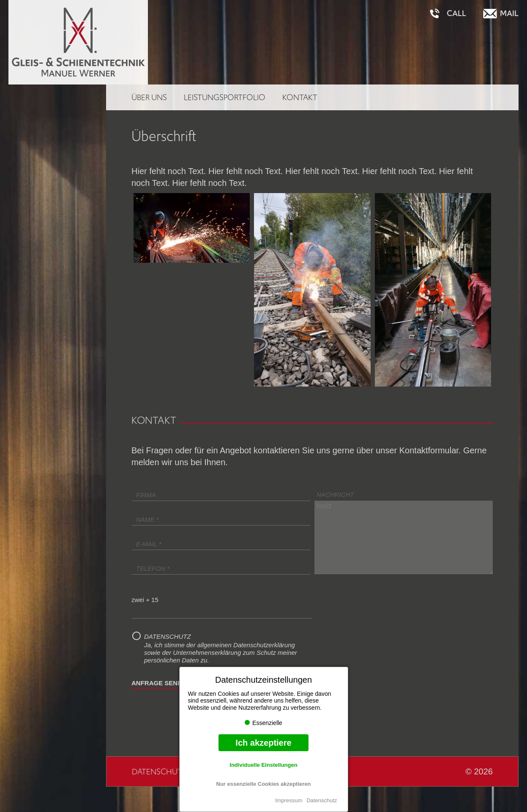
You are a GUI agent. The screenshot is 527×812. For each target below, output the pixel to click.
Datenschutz (322, 800)
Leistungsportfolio (225, 97)
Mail (509, 14)
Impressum (289, 800)
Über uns (149, 97)
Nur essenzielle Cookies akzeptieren (264, 784)
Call (456, 14)
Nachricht (335, 495)
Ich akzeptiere (263, 743)
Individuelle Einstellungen (263, 765)
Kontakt (300, 97)
